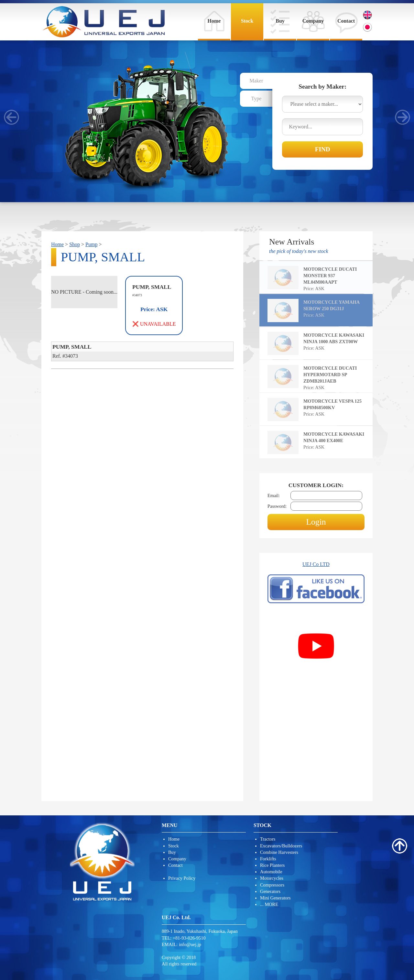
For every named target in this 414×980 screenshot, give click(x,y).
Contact (346, 21)
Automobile (271, 872)
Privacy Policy (182, 878)
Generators (270, 891)
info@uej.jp (190, 944)
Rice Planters (272, 865)
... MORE (269, 904)
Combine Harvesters (279, 852)
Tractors (268, 839)
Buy (280, 21)
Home (214, 21)
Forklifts (268, 859)
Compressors (272, 885)
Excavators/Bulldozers (281, 846)
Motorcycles (272, 878)
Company (313, 21)
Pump (91, 244)
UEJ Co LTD (316, 564)
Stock (247, 21)
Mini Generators (275, 898)
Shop (75, 244)
